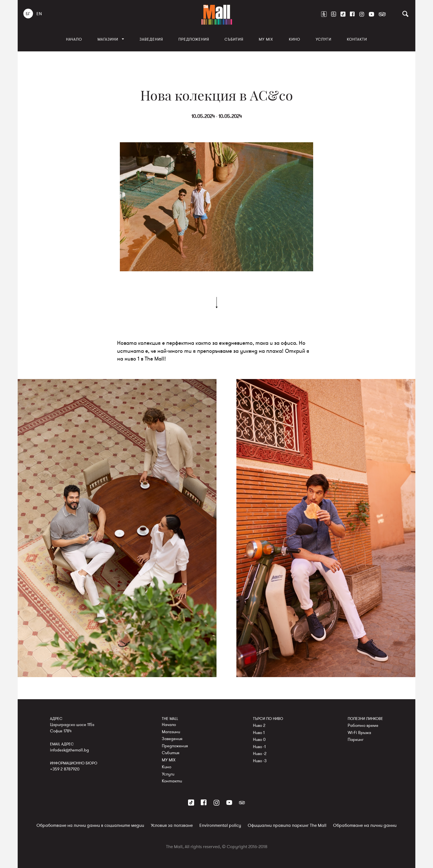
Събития (234, 39)
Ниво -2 (260, 754)
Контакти (357, 39)
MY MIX (266, 39)
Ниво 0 (259, 740)
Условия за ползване (172, 825)
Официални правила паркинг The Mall (287, 825)
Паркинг (356, 740)
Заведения (151, 39)
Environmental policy (220, 825)
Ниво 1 (259, 733)
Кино (295, 39)
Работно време (363, 725)
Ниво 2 (259, 725)
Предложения (194, 39)
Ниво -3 (260, 761)
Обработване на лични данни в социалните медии (90, 825)
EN (39, 14)
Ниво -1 (259, 747)
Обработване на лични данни (365, 825)
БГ (28, 14)
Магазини (108, 39)
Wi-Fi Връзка (359, 733)
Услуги (324, 39)
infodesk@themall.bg (69, 750)
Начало (74, 39)
